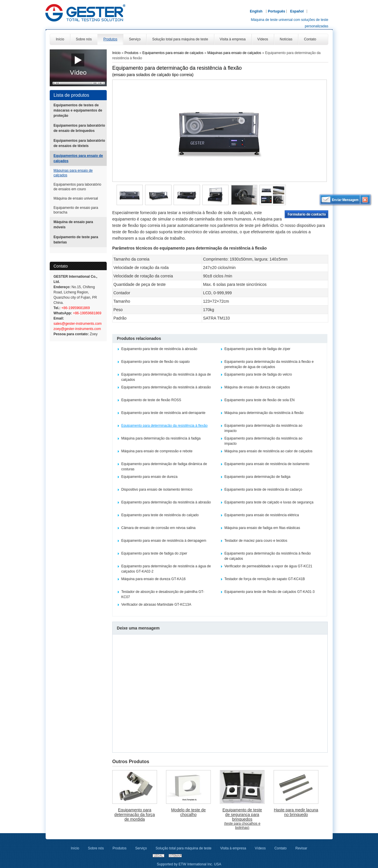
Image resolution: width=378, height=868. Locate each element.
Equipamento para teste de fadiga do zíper (154, 553)
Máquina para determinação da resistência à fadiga (161, 438)
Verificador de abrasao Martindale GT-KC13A (156, 605)
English (256, 11)
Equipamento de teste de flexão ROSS (151, 400)
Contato (61, 266)
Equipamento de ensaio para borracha (76, 210)
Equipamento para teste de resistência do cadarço (263, 489)
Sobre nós (96, 848)
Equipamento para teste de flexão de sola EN (260, 400)
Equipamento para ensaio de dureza (149, 477)
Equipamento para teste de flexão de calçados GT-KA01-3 (270, 592)
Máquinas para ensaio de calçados (73, 173)
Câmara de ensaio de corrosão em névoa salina (158, 528)
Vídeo (78, 72)
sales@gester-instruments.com (78, 324)
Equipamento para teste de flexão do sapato (156, 362)
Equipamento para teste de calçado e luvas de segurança (269, 502)
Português (276, 11)
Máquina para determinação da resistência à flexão (264, 413)
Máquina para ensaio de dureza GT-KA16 (153, 579)
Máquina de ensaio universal (76, 198)
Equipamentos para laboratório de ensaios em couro (77, 187)
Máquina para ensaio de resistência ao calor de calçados (269, 451)
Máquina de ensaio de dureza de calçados (257, 387)
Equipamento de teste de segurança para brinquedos (242, 819)
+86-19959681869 (75, 308)
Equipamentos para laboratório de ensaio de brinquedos (79, 128)
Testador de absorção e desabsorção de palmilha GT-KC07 (163, 594)
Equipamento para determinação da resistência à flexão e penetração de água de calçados (269, 364)
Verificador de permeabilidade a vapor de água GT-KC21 (268, 566)
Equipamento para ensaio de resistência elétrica (262, 515)
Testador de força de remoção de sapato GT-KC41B (265, 579)
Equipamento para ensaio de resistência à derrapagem (164, 541)
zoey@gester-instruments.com (77, 329)
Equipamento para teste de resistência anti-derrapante (163, 413)
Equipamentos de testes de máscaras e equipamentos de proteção (78, 110)
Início (116, 53)
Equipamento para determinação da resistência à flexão (164, 426)
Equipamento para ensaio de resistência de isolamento (267, 464)
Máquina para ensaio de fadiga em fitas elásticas (262, 528)
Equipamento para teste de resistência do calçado (160, 515)
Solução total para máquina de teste (183, 848)
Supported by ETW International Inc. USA (189, 864)
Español (297, 11)
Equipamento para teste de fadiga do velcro (258, 374)
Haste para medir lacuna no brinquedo (296, 812)
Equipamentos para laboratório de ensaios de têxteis (79, 143)
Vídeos (260, 848)
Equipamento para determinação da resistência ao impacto (263, 428)
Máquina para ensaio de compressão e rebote (157, 451)
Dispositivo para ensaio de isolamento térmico (157, 489)
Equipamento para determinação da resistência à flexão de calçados (268, 556)
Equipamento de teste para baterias (76, 240)
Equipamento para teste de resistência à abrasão (159, 349)
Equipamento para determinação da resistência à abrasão (166, 387)
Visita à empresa (233, 848)
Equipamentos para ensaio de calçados (78, 158)
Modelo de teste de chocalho (188, 812)
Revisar (301, 848)
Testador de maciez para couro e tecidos (256, 541)
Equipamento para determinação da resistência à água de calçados (166, 377)
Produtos (132, 53)
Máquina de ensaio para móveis (73, 225)
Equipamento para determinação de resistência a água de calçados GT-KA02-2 (166, 569)
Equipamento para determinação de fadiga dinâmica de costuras (164, 467)
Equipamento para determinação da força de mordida (134, 815)
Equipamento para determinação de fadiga (257, 477)
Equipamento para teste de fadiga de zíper (257, 349)
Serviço (141, 848)
